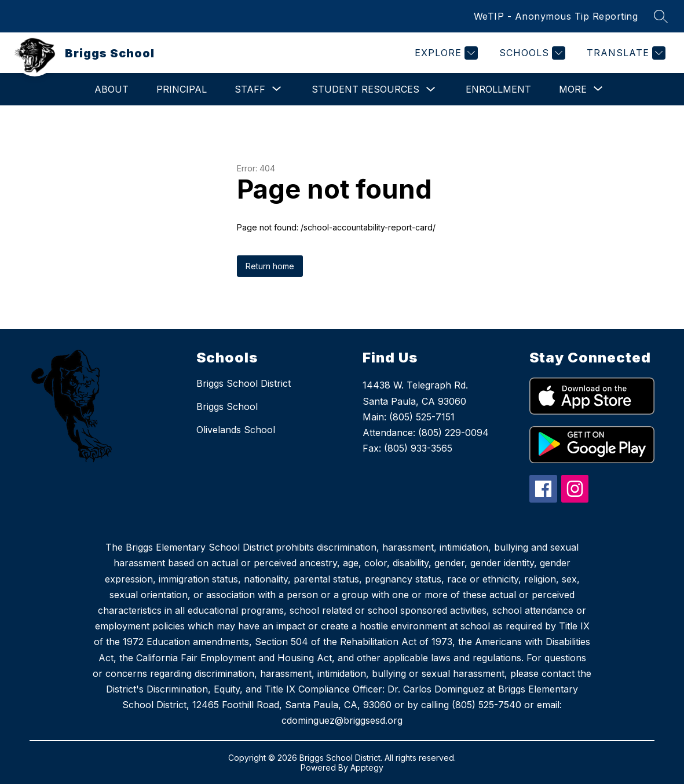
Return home (270, 266)
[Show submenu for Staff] (250, 89)
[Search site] (661, 16)
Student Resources (365, 89)
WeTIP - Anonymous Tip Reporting (556, 16)
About (111, 89)
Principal (182, 89)
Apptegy (367, 767)
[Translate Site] (625, 53)
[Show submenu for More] (573, 89)
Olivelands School (236, 430)
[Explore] (445, 53)
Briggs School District (244, 383)
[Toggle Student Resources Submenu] (431, 89)
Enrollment (498, 89)
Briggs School (227, 406)
